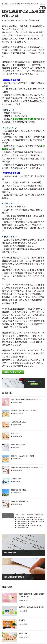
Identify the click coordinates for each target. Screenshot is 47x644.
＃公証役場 (20, 519)
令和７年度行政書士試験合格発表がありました (26, 399)
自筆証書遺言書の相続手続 (20, 501)
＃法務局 (32, 521)
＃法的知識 (41, 521)
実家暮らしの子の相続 (18, 490)
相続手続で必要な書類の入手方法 (31, 607)
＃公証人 (39, 517)
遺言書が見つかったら (18, 445)
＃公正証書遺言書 (28, 517)
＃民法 (25, 521)
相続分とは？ (24, 633)
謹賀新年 (22, 620)
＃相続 (25, 523)
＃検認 (42, 519)
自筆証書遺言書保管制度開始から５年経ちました (27, 467)
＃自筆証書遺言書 (22, 525)
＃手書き (28, 519)
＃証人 (41, 525)
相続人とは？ (16, 433)
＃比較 (18, 521)
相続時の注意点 (16, 479)
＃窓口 (31, 523)
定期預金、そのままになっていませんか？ (25, 411)
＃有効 (35, 519)
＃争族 (18, 517)
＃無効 (18, 523)
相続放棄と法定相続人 (18, 422)
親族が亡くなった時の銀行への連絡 (23, 456)
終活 (23, 514)
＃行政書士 (33, 525)
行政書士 (30, 514)
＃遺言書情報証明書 (22, 527)
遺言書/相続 (39, 514)
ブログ (17, 514)
